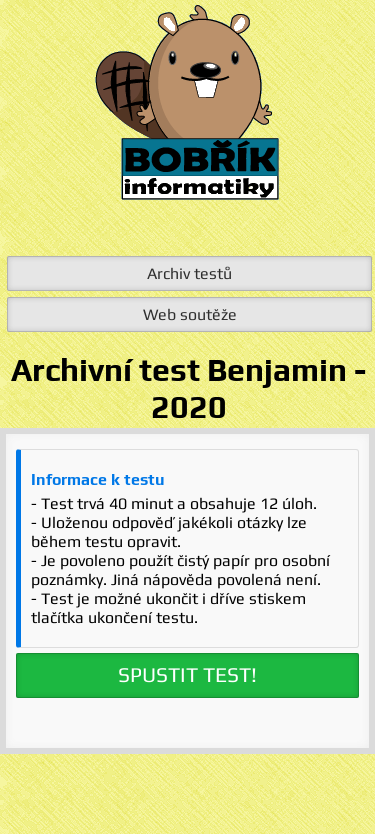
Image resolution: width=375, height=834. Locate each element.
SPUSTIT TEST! (187, 675)
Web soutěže (190, 314)
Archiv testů (189, 273)
